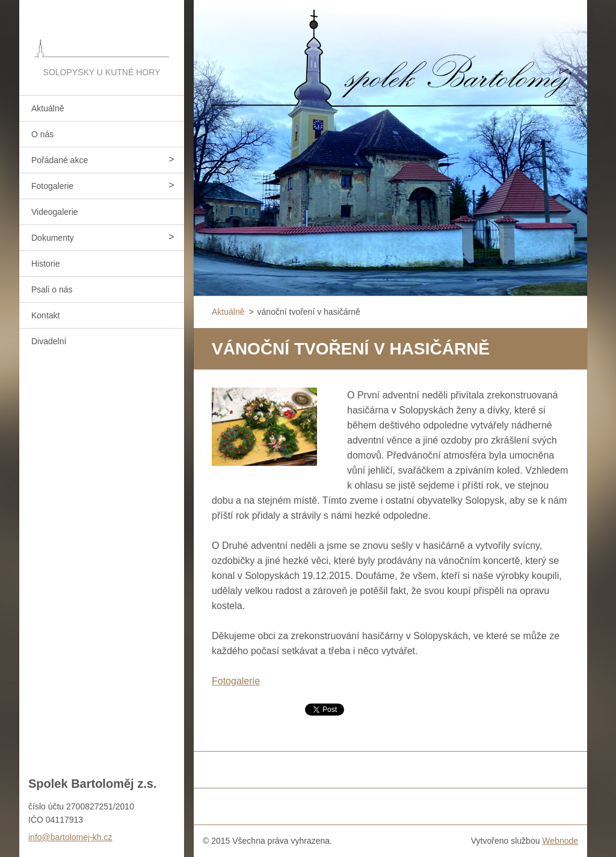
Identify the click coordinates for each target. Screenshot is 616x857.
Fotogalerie (52, 186)
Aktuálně (48, 108)
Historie (45, 264)
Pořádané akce (60, 160)
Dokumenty (53, 238)
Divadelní (49, 341)
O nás (42, 134)
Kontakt (45, 315)
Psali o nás (52, 289)
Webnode (560, 841)
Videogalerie (55, 212)
